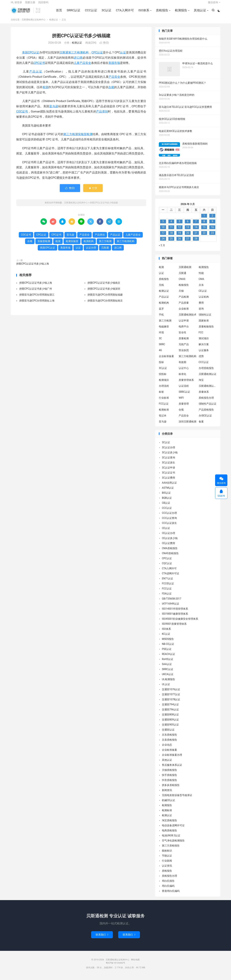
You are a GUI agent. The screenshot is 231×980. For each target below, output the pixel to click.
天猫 (181, 294)
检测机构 (89, 245)
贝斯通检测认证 (208, 378)
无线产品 (184, 348)
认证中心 (184, 372)
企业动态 (167, 749)
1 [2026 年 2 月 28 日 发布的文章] (204, 219)
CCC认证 (90, 13)
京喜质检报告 (169, 744)
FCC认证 (164, 407)
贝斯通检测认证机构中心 (21, 13)
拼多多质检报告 (171, 789)
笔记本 (163, 419)
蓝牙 (161, 312)
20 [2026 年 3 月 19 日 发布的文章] (188, 237)
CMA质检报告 (170, 552)
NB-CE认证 (168, 648)
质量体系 (204, 395)
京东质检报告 (169, 738)
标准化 (182, 378)
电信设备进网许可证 (173, 829)
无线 (161, 289)
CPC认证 (97, 56)
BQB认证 (167, 502)
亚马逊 (54, 110)
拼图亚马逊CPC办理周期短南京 (105, 304)
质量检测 (184, 342)
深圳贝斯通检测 (188, 425)
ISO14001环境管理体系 (175, 612)
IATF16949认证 (171, 607)
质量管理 (184, 407)
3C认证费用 (168, 481)
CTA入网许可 (124, 13)
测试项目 (204, 342)
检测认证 (54, 23)
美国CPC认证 (31, 56)
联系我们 (102, 938)
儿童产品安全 (82, 67)
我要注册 (30, 5)
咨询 (201, 312)
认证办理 (91, 251)
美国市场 (114, 67)
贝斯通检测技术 (188, 318)
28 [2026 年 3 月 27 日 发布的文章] (196, 242)
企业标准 (184, 312)
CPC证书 (39, 67)
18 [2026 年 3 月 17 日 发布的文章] (171, 237)
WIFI (181, 401)
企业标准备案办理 (172, 759)
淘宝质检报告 (169, 824)
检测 (45, 91)
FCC (201, 336)
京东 (201, 289)
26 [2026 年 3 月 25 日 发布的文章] (180, 242)
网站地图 (135, 963)
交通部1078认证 (171, 703)
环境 (161, 336)
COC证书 (22, 115)
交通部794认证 (170, 708)
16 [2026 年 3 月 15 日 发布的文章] (212, 231)
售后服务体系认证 (172, 769)
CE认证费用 (168, 547)
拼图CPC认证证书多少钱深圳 (104, 292)
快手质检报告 (169, 779)
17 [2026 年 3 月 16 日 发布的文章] (163, 237)
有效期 (182, 366)
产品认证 (36, 75)
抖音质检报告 (169, 784)
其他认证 (199, 13)
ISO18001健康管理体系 (175, 618)
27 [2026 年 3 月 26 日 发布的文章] (188, 242)
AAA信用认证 (169, 486)
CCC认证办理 (169, 517)
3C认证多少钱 (170, 456)
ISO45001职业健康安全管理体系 (180, 623)
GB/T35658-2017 (172, 602)
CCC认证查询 (169, 522)
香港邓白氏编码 (171, 895)
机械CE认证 (168, 804)
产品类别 (102, 115)
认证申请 (184, 324)
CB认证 (166, 507)
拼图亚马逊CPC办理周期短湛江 (37, 298)
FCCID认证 (168, 587)
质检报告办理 (206, 401)
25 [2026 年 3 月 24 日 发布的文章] (171, 242)
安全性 (182, 336)
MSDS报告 (168, 643)
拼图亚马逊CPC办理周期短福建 (105, 298)
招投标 (163, 378)
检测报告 (180, 13)
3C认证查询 (168, 461)
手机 (161, 318)
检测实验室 (72, 245)
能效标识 (167, 854)
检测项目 (164, 384)
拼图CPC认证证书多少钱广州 (36, 292)
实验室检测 (85, 138)
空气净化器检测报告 (173, 844)
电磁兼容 (164, 330)
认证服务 (204, 354)
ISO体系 (143, 13)
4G (160, 354)
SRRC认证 (73, 13)
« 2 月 (162, 249)
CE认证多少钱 (170, 542)
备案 (201, 425)
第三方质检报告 (171, 849)
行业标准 (164, 401)
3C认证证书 (168, 476)
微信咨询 (213, 5)
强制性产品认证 (208, 407)
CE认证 (203, 294)
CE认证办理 (168, 537)
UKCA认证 (168, 678)
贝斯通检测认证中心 (208, 389)
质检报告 (162, 13)
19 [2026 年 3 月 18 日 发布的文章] (180, 237)
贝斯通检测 (185, 271)
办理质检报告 (206, 372)
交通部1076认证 (171, 693)
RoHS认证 (168, 663)
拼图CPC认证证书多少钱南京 (104, 287)
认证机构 (204, 300)
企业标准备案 (166, 360)
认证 (123, 56)
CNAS (182, 283)
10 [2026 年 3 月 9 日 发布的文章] (163, 231)
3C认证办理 (168, 451)
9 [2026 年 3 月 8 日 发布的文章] (212, 225)
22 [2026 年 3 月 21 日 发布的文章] (204, 237)
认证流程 (184, 389)
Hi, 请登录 (16, 5)
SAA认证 (167, 668)
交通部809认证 (170, 723)
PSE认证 (167, 653)
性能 (201, 277)
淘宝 (201, 384)
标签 (161, 395)
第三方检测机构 (78, 56)
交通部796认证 (170, 713)
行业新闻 (167, 864)
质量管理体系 (186, 384)
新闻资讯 (167, 794)
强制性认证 (205, 318)
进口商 (78, 61)
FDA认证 (167, 597)
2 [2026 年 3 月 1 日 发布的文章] (212, 219)
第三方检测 (71, 138)
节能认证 (167, 859)
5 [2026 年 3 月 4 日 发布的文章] (179, 225)
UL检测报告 (168, 683)
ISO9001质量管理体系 (174, 628)
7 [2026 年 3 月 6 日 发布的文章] (196, 225)
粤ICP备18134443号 (116, 967)
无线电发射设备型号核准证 (177, 799)
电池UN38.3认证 (171, 839)
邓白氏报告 (168, 885)
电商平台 (184, 330)
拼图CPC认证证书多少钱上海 (33, 267)
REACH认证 (168, 658)
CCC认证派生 (169, 527)
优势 (201, 360)
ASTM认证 (168, 492)
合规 (111, 91)
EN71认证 (167, 582)
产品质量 (184, 306)
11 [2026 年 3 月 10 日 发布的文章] (171, 231)
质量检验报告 (206, 330)
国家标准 (204, 324)
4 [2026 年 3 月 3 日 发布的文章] (171, 225)
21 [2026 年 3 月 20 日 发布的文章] (196, 237)
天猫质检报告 (169, 774)
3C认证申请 (168, 471)
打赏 (93, 192)
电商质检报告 (169, 834)
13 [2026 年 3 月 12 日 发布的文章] (188, 231)
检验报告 (184, 289)
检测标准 (164, 413)
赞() (104, 46)
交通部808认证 (170, 718)
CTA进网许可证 (171, 577)
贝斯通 (64, 56)
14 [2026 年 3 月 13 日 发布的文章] (196, 231)
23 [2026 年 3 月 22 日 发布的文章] (212, 237)
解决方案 (204, 348)
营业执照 (184, 354)
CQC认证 (167, 567)
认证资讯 (167, 869)
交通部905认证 (170, 728)
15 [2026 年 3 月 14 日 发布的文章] (204, 231)
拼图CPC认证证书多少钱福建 (81, 39)
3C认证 (106, 13)
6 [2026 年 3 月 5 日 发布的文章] (188, 225)
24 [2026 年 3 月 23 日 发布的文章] (163, 242)
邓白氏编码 (168, 890)
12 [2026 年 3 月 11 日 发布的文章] (180, 231)
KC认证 (166, 638)
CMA (201, 283)
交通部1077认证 (171, 698)
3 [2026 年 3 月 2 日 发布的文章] (163, 225)
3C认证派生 (168, 466)
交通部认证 (168, 733)
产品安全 (115, 81)
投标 (161, 366)
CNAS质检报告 (170, 557)
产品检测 (184, 300)
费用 (201, 306)
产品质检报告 (206, 413)
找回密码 (43, 5)
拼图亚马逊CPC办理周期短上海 (37, 304)
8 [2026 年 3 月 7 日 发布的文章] (204, 225)
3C (160, 342)
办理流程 (164, 389)
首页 (58, 13)
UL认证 (166, 688)
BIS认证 (166, 497)
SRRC (162, 348)
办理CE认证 (205, 419)
